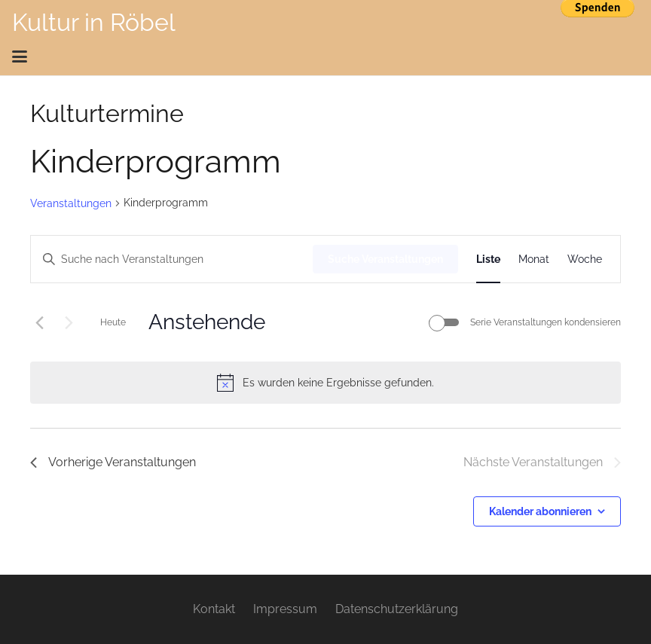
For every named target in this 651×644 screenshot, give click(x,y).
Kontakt (214, 609)
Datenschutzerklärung (397, 609)
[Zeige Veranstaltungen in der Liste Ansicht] (488, 259)
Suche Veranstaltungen (385, 259)
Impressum (285, 609)
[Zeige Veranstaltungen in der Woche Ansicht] (585, 259)
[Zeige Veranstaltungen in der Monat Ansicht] (534, 259)
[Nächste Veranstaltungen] (69, 322)
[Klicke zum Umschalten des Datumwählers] (207, 322)
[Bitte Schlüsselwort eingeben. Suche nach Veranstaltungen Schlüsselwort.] (172, 259)
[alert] (325, 383)
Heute (113, 322)
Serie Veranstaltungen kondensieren (546, 322)
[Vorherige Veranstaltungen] (39, 322)
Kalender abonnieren (540, 511)
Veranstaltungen (71, 203)
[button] (321, 56)
